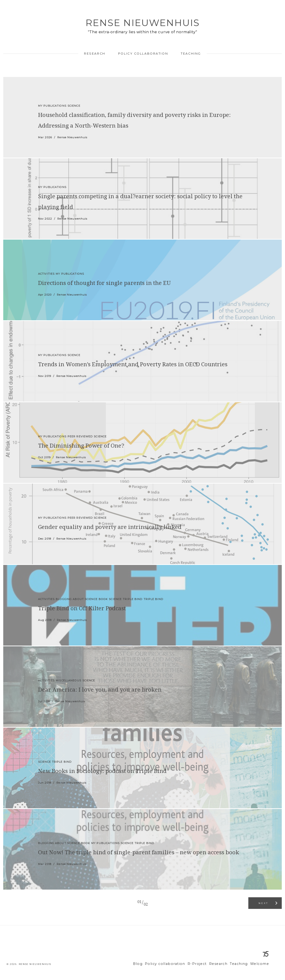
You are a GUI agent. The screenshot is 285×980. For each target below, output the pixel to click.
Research (95, 54)
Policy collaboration (143, 54)
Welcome (261, 964)
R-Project (204, 964)
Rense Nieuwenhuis (142, 23)
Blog (151, 964)
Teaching (191, 54)
